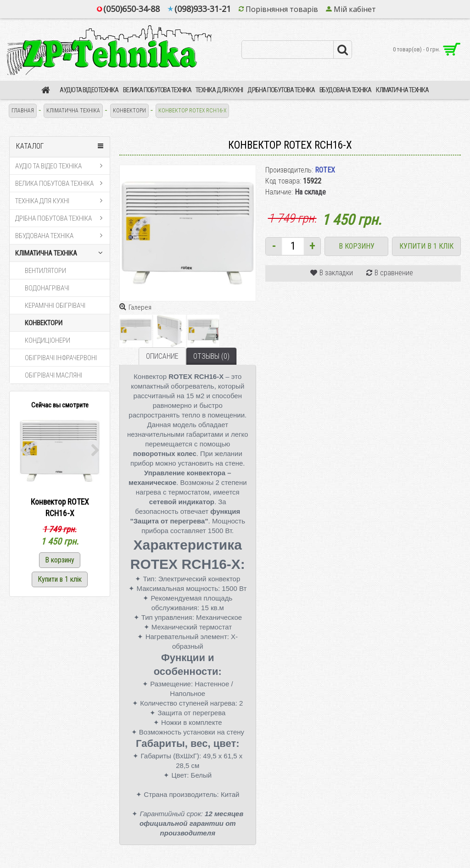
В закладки (336, 273)
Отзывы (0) (211, 356)
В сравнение (394, 273)
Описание (162, 356)
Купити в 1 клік (426, 246)
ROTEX (325, 170)
